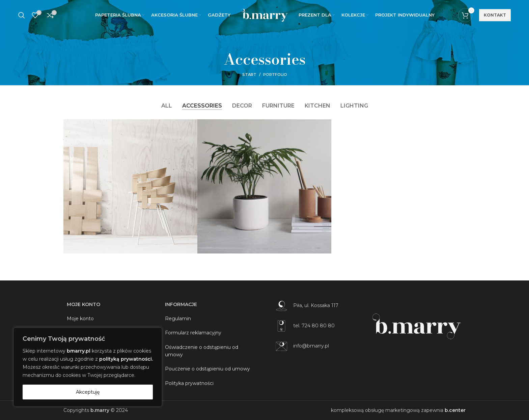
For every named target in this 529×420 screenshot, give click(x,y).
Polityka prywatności (189, 383)
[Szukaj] (22, 15)
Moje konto (80, 319)
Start (249, 74)
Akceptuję (88, 392)
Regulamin (178, 319)
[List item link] (319, 306)
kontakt (495, 15)
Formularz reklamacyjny (193, 333)
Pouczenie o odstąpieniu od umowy (207, 369)
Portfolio (275, 74)
